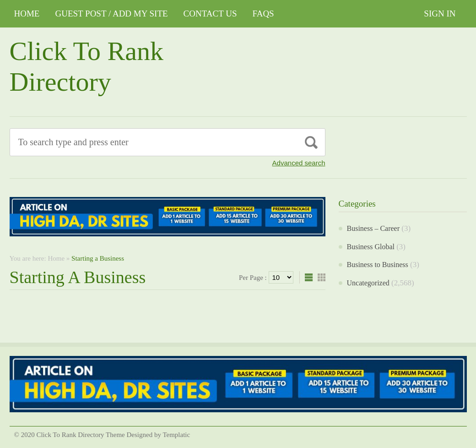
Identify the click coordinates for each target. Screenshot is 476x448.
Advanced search (299, 163)
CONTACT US (210, 14)
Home (27, 14)
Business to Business (378, 265)
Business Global (371, 247)
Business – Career (373, 228)
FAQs (263, 14)
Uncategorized (368, 283)
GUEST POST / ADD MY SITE (111, 14)
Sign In (440, 14)
